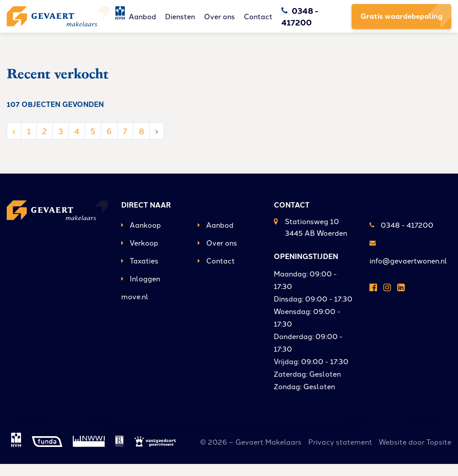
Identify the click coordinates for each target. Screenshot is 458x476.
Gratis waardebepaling (401, 22)
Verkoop (140, 255)
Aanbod (159, 22)
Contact (275, 22)
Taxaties (140, 272)
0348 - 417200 (401, 237)
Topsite (439, 454)
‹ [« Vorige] (14, 142)
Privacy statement (340, 454)
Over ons (236, 22)
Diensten (197, 22)
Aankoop (141, 237)
